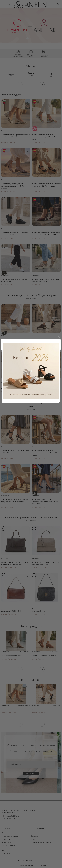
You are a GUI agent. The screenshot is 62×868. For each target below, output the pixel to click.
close (59, 358)
